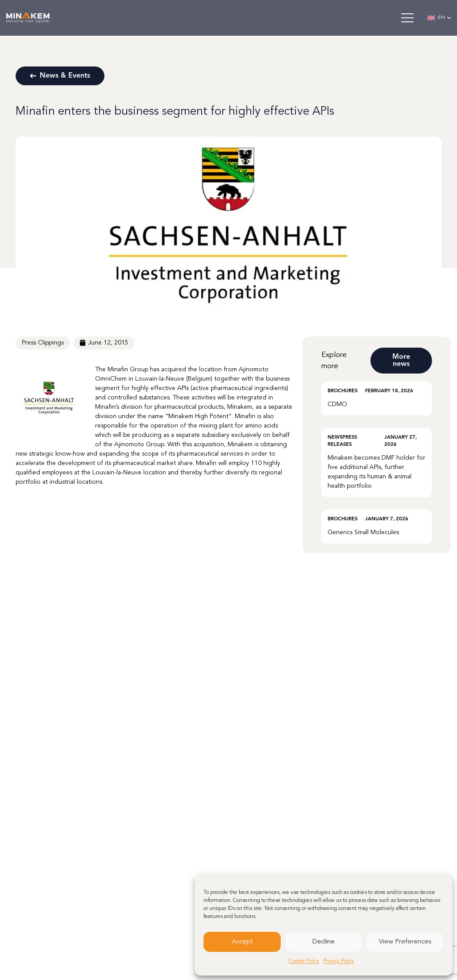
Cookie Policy (304, 961)
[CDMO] (377, 399)
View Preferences (405, 942)
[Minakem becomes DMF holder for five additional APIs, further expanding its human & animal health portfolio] (377, 463)
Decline (324, 942)
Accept (242, 942)
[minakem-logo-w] (28, 18)
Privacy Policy (339, 961)
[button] (407, 18)
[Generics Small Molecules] (377, 527)
